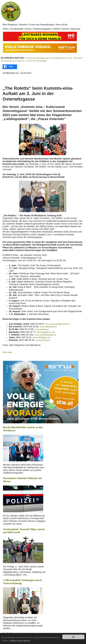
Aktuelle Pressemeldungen (36, 58)
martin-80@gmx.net (42, 337)
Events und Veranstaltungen (42, 25)
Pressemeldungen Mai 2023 (59, 58)
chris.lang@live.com (46, 332)
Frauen (28, 29)
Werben (56, 29)
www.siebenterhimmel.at (45, 335)
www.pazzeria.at (43, 340)
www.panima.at (42, 329)
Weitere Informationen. (20, 641)
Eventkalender (17, 29)
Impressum (75, 29)
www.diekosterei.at (48, 327)
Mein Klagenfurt (10, 25)
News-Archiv (62, 25)
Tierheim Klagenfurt (42, 29)
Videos (6, 29)
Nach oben (7, 352)
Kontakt (65, 29)
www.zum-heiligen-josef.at (58, 324)
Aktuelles (23, 25)
